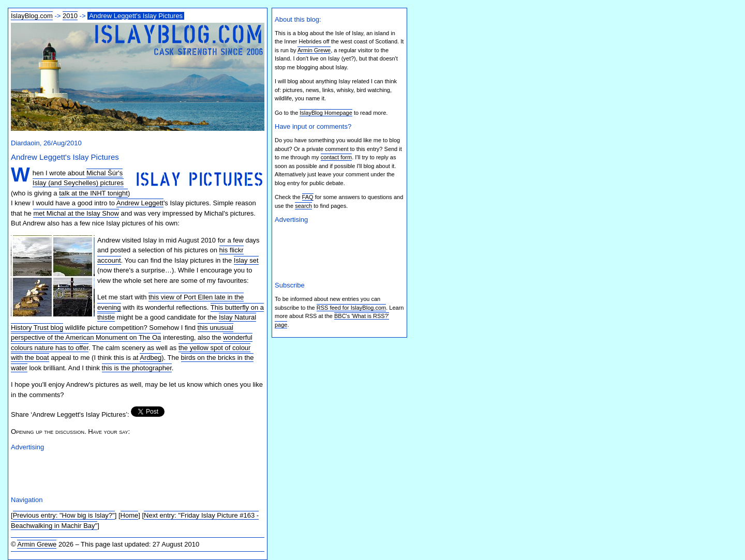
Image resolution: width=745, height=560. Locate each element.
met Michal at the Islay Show (76, 213)
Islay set (246, 260)
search (303, 206)
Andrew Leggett (140, 203)
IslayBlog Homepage (326, 113)
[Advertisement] (132, 472)
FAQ (308, 197)
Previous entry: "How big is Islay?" (64, 515)
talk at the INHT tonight (93, 193)
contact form (337, 157)
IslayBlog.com (32, 16)
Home (130, 515)
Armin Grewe (37, 544)
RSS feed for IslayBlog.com (352, 308)
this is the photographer (137, 368)
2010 (70, 16)
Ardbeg (151, 358)
